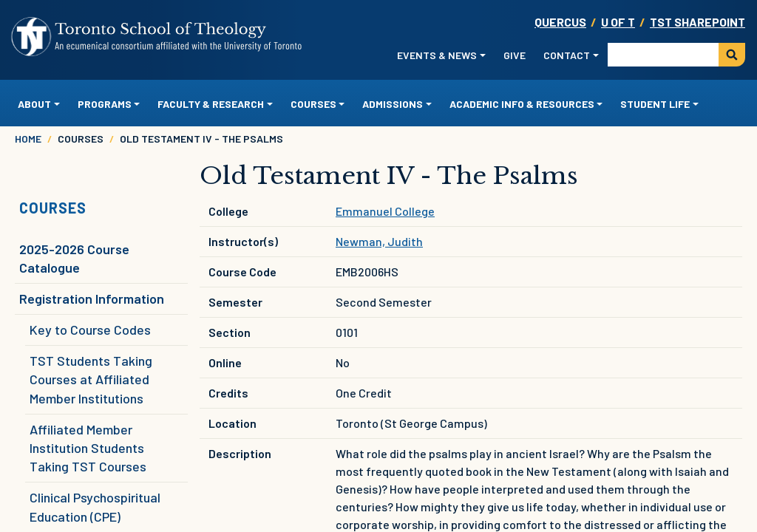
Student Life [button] (655, 104)
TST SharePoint (697, 22)
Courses (53, 208)
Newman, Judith (379, 241)
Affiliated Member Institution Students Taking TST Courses (88, 448)
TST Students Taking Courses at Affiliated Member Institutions (91, 379)
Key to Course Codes (90, 330)
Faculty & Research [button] (211, 104)
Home (28, 139)
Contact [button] (567, 55)
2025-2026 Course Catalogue (74, 258)
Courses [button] (313, 104)
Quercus (560, 22)
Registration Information (92, 299)
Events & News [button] (437, 55)
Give (515, 55)
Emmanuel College (385, 211)
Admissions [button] (393, 104)
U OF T (618, 22)
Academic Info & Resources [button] (522, 104)
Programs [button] (105, 104)
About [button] (34, 104)
